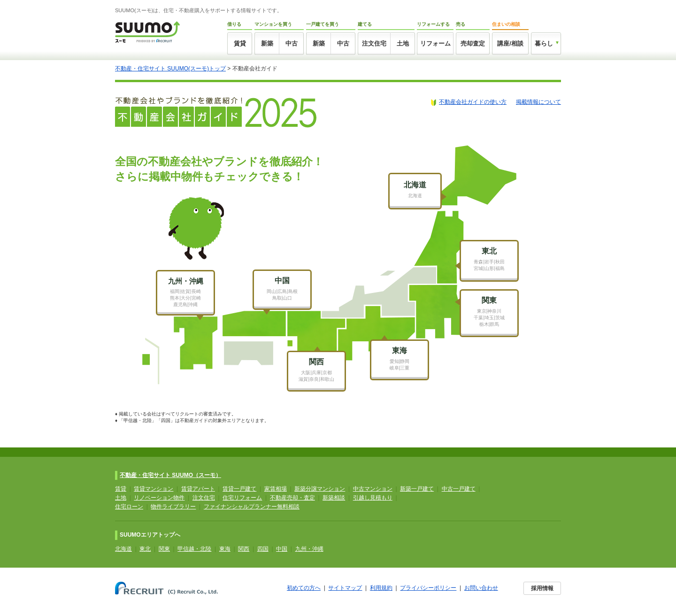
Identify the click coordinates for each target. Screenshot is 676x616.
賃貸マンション (154, 489)
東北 (145, 549)
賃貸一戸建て (239, 489)
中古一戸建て (459, 489)
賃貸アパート (198, 489)
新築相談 (334, 498)
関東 (164, 549)
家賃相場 (276, 489)
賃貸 (240, 43)
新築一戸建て (417, 489)
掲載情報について (538, 102)
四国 (263, 549)
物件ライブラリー (173, 507)
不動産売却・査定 (292, 498)
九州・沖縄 (309, 549)
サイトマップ (345, 588)
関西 (244, 549)
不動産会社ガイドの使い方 (473, 102)
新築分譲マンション (320, 489)
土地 (403, 43)
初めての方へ (304, 588)
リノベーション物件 (159, 498)
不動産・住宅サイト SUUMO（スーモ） (170, 475)
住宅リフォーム (242, 498)
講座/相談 (510, 43)
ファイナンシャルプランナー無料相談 (252, 507)
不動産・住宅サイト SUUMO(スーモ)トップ (170, 69)
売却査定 (473, 43)
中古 (292, 43)
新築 (267, 43)
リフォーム (435, 43)
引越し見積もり (373, 498)
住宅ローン (129, 507)
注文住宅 (374, 43)
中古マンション (373, 489)
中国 (282, 549)
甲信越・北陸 (194, 549)
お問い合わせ (481, 588)
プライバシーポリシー (428, 588)
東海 (225, 549)
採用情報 (542, 588)
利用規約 (381, 588)
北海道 (123, 549)
